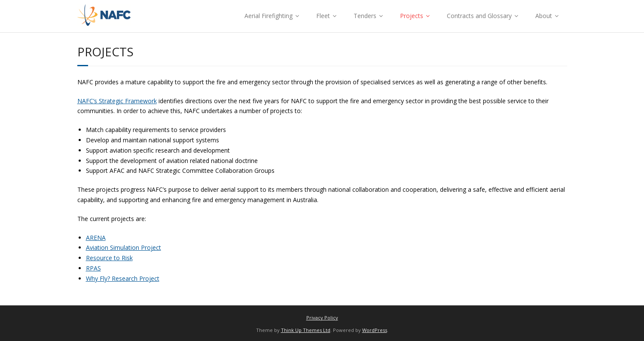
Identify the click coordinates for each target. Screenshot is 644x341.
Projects (412, 16)
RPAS (93, 268)
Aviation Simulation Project (124, 247)
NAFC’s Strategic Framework (117, 101)
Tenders (365, 16)
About (544, 16)
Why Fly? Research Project (123, 278)
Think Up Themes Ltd (306, 330)
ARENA (96, 238)
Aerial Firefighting (269, 16)
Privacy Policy (322, 318)
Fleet (323, 16)
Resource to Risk (109, 258)
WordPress (375, 330)
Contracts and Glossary (479, 16)
